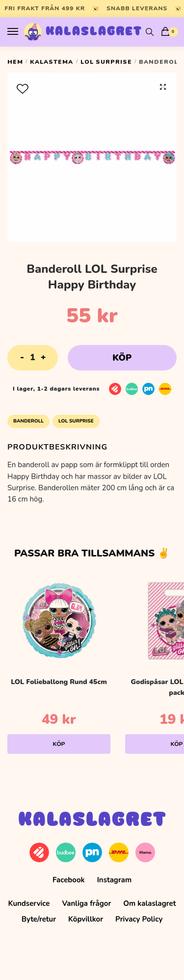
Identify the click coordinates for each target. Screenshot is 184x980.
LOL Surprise (106, 62)
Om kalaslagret (149, 903)
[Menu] (22, 32)
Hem (15, 62)
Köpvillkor (86, 919)
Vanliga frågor (86, 903)
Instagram (114, 880)
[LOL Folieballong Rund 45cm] (59, 621)
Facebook (69, 880)
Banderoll (28, 421)
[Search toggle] (150, 32)
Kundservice (29, 903)
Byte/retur (39, 919)
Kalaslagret (94, 32)
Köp (122, 358)
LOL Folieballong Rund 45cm (59, 682)
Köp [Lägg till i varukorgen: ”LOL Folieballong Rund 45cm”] (59, 744)
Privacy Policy (139, 919)
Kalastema (52, 62)
